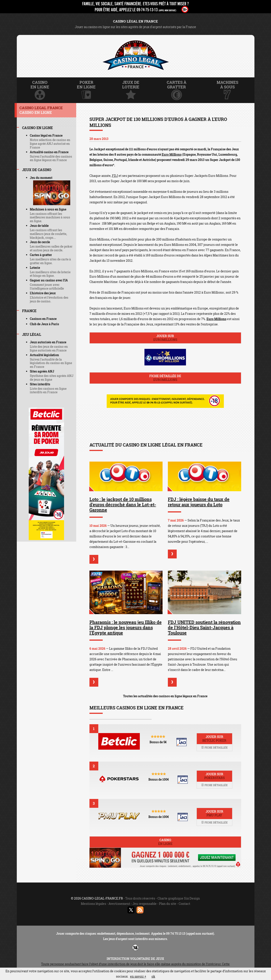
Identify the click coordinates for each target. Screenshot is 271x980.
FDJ (115, 176)
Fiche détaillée (214, 747)
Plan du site (168, 904)
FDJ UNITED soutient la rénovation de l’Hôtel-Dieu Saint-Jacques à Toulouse (204, 627)
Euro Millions (172, 154)
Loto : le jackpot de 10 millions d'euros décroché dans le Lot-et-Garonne (123, 504)
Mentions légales (93, 904)
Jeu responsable (145, 904)
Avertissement (119, 904)
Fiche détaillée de (165, 378)
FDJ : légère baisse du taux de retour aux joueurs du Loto (199, 502)
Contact (184, 904)
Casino (165, 842)
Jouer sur (165, 338)
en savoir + (138, 976)
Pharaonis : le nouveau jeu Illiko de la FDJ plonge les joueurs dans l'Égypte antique (126, 627)
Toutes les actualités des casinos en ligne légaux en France (165, 696)
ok (153, 976)
